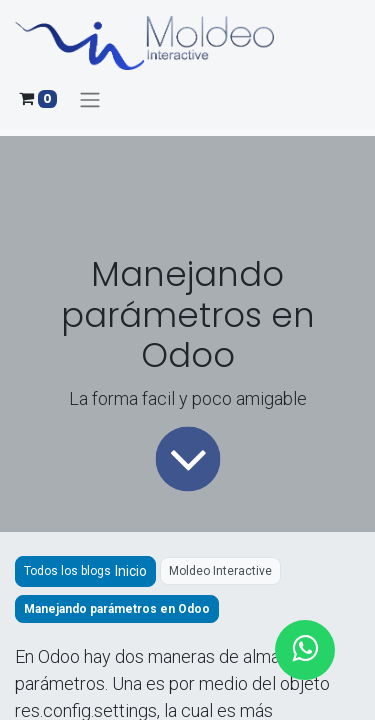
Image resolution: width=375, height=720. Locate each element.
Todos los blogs (67, 571)
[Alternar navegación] (90, 99)
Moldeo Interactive (220, 571)
